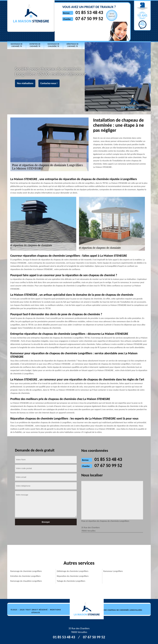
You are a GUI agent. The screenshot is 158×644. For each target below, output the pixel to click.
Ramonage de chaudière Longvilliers (26, 581)
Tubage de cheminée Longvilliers (71, 581)
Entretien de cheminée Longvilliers (25, 576)
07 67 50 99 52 (89, 19)
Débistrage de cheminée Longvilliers (73, 571)
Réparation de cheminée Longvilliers (73, 576)
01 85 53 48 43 (89, 12)
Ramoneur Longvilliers (113, 571)
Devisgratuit (112, 15)
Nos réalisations (25, 83)
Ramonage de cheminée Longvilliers (26, 571)
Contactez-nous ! (49, 83)
